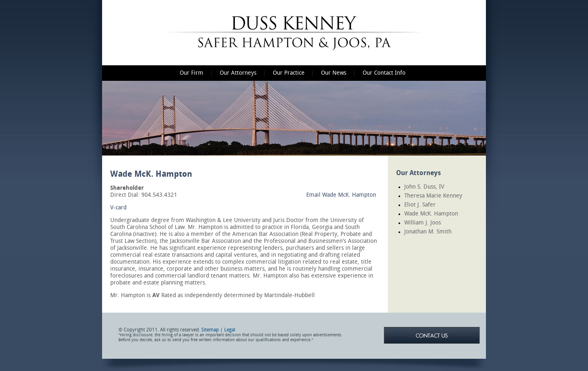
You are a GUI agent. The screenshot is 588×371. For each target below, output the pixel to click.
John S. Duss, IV (424, 187)
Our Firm (192, 73)
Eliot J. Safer (420, 205)
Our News (334, 73)
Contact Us (432, 335)
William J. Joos (423, 223)
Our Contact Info (384, 73)
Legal (230, 330)
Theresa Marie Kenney (433, 196)
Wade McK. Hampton (431, 214)
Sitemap (210, 330)
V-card (118, 208)
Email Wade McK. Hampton (341, 195)
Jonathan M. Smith (428, 232)
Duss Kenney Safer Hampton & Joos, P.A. (294, 32)
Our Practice (289, 73)
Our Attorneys (238, 73)
